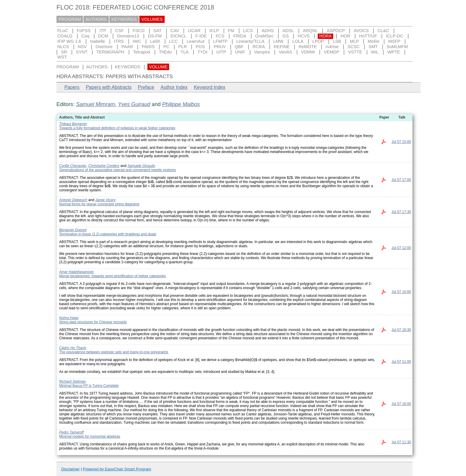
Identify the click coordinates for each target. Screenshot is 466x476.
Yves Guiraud (134, 104)
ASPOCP (336, 31)
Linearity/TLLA (250, 41)
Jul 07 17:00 (401, 180)
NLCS (63, 47)
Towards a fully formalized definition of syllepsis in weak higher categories (117, 128)
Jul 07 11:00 (401, 362)
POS (200, 47)
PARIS (148, 47)
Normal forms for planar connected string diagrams (99, 204)
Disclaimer (70, 469)
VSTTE (355, 52)
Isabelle (98, 41)
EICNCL (179, 36)
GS (285, 36)
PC (166, 47)
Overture (104, 47)
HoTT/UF (368, 36)
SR (64, 52)
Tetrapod (142, 52)
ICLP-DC (395, 36)
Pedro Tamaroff (71, 432)
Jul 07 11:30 (401, 442)
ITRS (119, 41)
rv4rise (332, 47)
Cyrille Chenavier (73, 166)
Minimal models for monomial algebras (90, 436)
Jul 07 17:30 (401, 212)
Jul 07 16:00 (401, 404)
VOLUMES (152, 19)
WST (62, 57)
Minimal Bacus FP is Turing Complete (89, 386)
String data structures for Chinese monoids (93, 322)
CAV (175, 31)
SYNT (82, 52)
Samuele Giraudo (141, 166)
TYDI (202, 52)
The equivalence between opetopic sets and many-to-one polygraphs (114, 352)
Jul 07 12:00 (401, 248)
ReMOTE (308, 47)
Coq (85, 36)
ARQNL (310, 31)
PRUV (220, 47)
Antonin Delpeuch (73, 200)
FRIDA (240, 36)
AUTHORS (96, 19)
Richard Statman (72, 382)
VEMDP (331, 52)
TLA (185, 52)
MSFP (394, 41)
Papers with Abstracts (109, 87)
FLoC (63, 31)
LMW (278, 41)
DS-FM (155, 36)
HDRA (326, 36)
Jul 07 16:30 (401, 330)
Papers (72, 87)
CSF (119, 31)
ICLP (214, 31)
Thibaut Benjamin (73, 124)
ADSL (288, 31)
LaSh (155, 41)
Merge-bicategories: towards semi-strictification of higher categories (112, 276)
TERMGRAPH (110, 52)
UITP (221, 52)
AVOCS (361, 31)
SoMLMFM (397, 47)
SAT (157, 31)
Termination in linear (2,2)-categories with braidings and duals (108, 234)
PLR (183, 47)
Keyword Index (210, 87)
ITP (103, 31)
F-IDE (201, 36)
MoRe (373, 41)
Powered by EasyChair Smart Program (117, 469)
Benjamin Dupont (73, 230)
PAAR (127, 47)
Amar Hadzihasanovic (77, 272)
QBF (239, 47)
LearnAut (195, 41)
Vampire (262, 52)
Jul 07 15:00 (401, 142)
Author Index (174, 87)
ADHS (268, 31)
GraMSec (265, 36)
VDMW (308, 52)
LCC (173, 41)
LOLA (298, 41)
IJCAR (194, 31)
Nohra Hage (69, 318)
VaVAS (285, 52)
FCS (220, 36)
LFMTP (220, 41)
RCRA (259, 47)
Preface (146, 87)
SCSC (354, 47)
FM (231, 31)
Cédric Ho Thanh (73, 348)
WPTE (393, 52)
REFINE (282, 47)
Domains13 (128, 36)
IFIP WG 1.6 (69, 41)
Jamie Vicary (105, 200)
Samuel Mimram (96, 104)
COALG (65, 36)
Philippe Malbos (181, 104)
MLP (354, 41)
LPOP (318, 41)
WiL (375, 52)
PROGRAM (70, 19)
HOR (345, 36)
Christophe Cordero (104, 166)
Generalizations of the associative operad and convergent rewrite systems (118, 170)
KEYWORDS (124, 19)
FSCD (138, 31)
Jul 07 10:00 (401, 292)
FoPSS (84, 31)
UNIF (240, 52)
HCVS (304, 36)
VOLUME (158, 67)
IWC (137, 41)
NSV (82, 47)
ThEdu (165, 52)
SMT (373, 47)
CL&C (383, 31)
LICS (248, 31)
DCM (103, 36)
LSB (337, 41)
